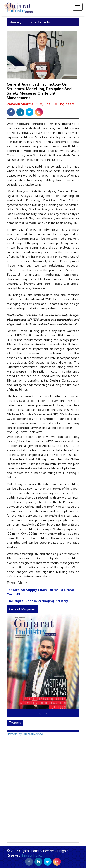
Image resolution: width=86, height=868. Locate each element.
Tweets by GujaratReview (25, 734)
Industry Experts (37, 22)
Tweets (15, 723)
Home (14, 22)
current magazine (23, 609)
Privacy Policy (32, 855)
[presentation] (40, 713)
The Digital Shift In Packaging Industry (37, 601)
